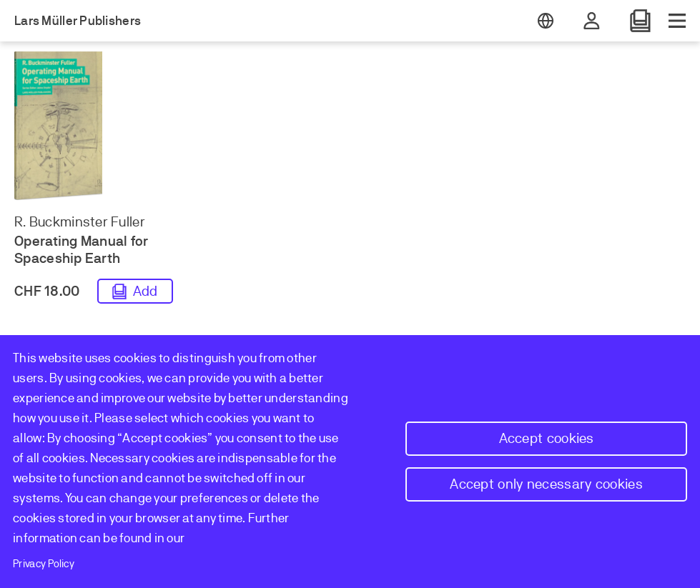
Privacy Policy (44, 564)
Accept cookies (547, 438)
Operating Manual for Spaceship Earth (82, 250)
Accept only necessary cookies (546, 484)
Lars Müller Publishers (78, 21)
